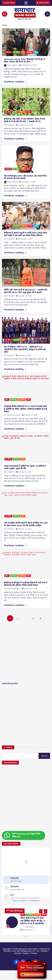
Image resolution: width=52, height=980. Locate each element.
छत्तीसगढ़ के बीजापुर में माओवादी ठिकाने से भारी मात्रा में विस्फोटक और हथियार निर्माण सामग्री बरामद (26, 584)
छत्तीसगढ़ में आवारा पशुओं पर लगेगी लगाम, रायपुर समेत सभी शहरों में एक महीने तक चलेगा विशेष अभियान (25, 234)
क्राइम (15, 112)
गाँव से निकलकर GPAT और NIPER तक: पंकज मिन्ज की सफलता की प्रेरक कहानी (25, 177)
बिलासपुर (30, 52)
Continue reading (15, 82)
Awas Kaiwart (11, 65)
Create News (9, 3)
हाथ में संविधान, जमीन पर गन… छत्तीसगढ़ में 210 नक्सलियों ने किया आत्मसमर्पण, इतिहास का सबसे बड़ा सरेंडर (25, 349)
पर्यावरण (24, 226)
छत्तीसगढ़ (8, 52)
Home (5, 25)
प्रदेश (23, 52)
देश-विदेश (16, 52)
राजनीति (29, 915)
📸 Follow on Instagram (32, 974)
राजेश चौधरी (27, 927)
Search (9, 747)
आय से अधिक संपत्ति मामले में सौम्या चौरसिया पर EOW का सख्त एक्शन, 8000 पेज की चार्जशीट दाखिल (26, 524)
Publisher (9, 125)
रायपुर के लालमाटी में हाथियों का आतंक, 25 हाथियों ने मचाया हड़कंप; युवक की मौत (25, 467)
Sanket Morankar (12, 415)
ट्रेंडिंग (7, 399)
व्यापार (44, 915)
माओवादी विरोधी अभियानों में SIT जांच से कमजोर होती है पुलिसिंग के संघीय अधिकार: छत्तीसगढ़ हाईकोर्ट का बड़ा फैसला (26, 409)
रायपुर (36, 226)
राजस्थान (37, 915)
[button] (41, 911)
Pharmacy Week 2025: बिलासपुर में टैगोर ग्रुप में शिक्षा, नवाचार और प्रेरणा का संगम (24, 60)
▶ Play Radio (43, 3)
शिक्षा (36, 52)
